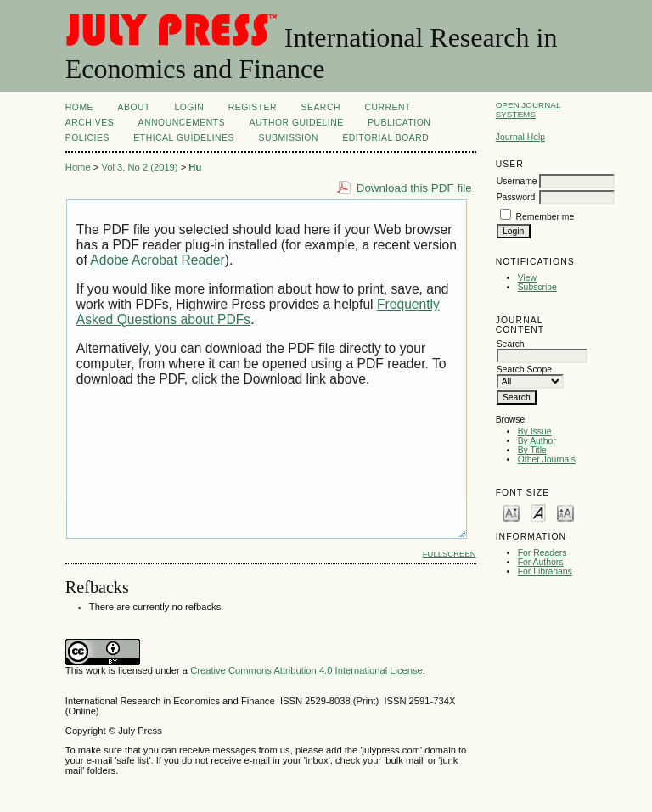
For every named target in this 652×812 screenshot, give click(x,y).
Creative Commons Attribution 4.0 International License (306, 670)
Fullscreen (450, 554)
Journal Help (520, 137)
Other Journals (547, 459)
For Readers (542, 553)
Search (321, 107)
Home (79, 107)
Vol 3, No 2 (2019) (139, 167)
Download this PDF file (414, 188)
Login (189, 107)
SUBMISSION (288, 138)
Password (516, 197)
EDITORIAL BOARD (385, 138)
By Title (532, 450)
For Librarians (545, 571)
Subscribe (537, 287)
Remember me (545, 217)
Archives (90, 123)
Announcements (182, 123)
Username (517, 181)
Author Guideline (297, 123)
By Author (537, 441)
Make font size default (538, 512)
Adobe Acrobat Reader (157, 260)
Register (253, 107)
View (527, 278)
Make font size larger (565, 512)
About (134, 107)
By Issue (535, 431)
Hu (195, 167)
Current (387, 107)
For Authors (541, 562)
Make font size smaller (511, 512)
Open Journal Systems (528, 109)
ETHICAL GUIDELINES (184, 138)
